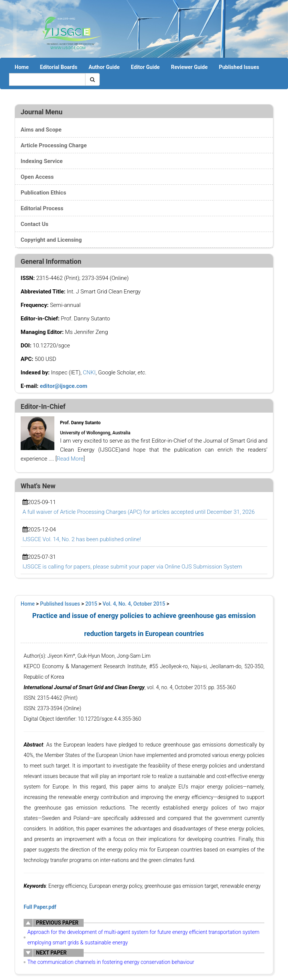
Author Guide (104, 67)
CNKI (89, 373)
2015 (91, 604)
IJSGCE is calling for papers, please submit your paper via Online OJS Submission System (132, 567)
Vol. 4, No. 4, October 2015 (134, 604)
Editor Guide (145, 67)
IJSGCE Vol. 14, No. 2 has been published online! (82, 539)
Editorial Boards (58, 67)
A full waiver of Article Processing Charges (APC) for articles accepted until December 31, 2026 (139, 512)
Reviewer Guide (189, 67)
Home (22, 67)
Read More (70, 459)
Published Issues (239, 67)
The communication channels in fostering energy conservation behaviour (111, 962)
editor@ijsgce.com (64, 386)
